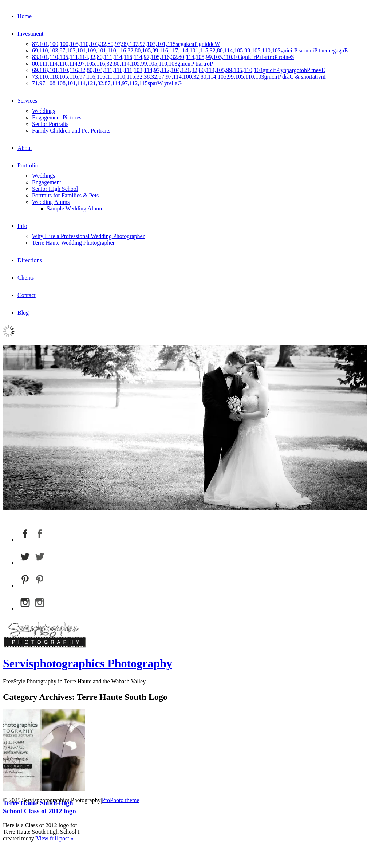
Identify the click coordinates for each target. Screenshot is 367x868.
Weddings (44, 111)
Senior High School (55, 189)
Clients (26, 278)
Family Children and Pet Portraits (71, 131)
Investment (30, 34)
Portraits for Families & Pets (65, 195)
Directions (30, 260)
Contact (27, 295)
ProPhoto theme (121, 800)
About (25, 148)
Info (22, 226)
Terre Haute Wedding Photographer (73, 243)
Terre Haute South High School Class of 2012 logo (40, 807)
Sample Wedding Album (75, 208)
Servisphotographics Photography (88, 663)
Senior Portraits (50, 124)
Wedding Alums (51, 202)
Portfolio (28, 165)
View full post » (55, 838)
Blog (23, 313)
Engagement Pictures (57, 117)
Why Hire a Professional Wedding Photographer (88, 236)
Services (27, 101)
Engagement (47, 182)
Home (25, 16)
